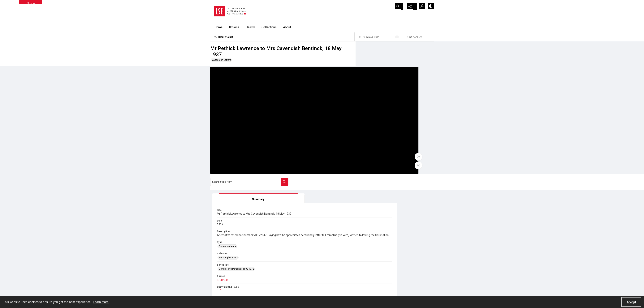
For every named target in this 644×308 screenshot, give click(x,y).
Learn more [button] (101, 302)
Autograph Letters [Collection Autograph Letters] (377, 143)
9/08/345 (372, 166)
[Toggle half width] (359, 168)
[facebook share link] (281, 280)
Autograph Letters (222, 60)
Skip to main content (31, 3)
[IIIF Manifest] (421, 186)
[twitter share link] (273, 280)
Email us (386, 282)
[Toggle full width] (359, 160)
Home (218, 27)
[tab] (379, 75)
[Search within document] (430, 49)
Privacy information (336, 282)
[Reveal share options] (411, 7)
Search (250, 27)
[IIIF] (383, 186)
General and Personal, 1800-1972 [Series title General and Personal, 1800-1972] (386, 155)
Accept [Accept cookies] (631, 302)
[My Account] (421, 7)
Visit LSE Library (390, 291)
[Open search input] (401, 7)
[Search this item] (391, 49)
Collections (269, 27)
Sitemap (386, 278)
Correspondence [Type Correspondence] (377, 132)
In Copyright (274, 235)
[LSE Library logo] (238, 282)
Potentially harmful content (340, 291)
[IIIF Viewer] (398, 186)
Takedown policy (335, 278)
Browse (234, 27)
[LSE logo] (230, 11)
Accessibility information (339, 287)
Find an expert (389, 287)
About (287, 27)
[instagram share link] (289, 280)
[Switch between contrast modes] (430, 7)
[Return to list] (227, 37)
